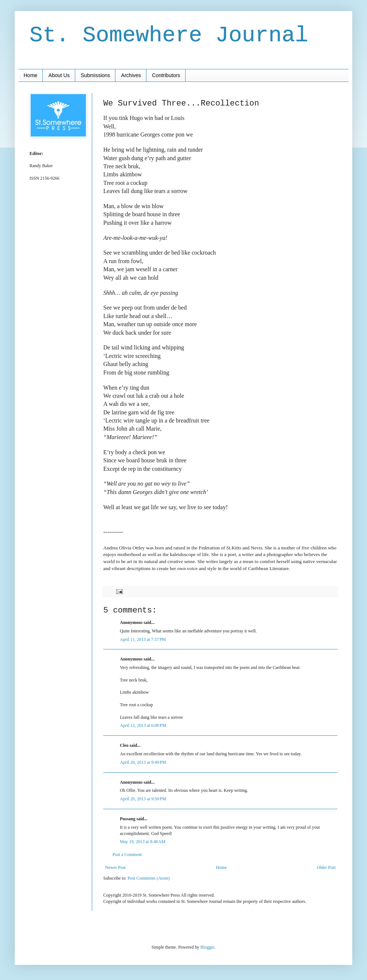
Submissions (95, 75)
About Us (59, 75)
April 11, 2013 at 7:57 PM (143, 639)
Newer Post (115, 867)
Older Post (326, 867)
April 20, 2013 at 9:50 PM (143, 799)
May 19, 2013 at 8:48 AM (143, 842)
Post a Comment (127, 855)
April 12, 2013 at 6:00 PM (143, 725)
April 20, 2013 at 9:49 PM (143, 762)
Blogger (207, 947)
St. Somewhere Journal (169, 35)
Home (30, 75)
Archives (131, 75)
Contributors (166, 75)
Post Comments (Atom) (149, 878)
